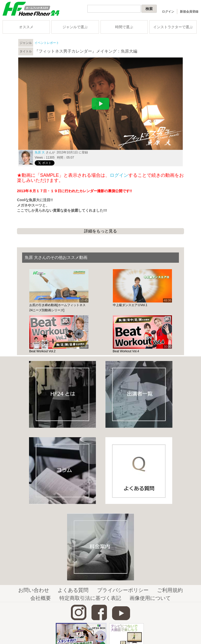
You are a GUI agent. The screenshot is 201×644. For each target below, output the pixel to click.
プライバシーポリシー (123, 590)
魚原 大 (40, 152)
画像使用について (150, 598)
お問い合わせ (34, 590)
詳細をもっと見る (100, 231)
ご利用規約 (170, 590)
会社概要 (41, 598)
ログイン (168, 12)
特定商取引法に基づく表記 (90, 598)
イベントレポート (47, 43)
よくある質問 (73, 590)
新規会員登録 (189, 12)
